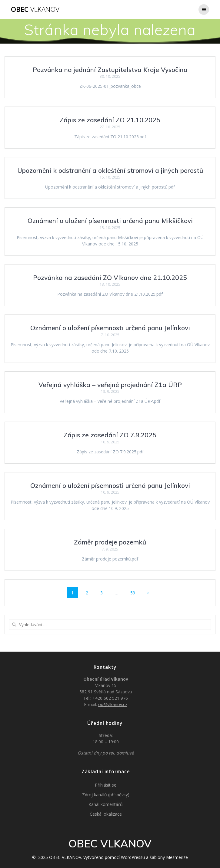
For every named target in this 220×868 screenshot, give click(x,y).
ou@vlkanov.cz (113, 704)
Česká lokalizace (106, 814)
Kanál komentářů (106, 804)
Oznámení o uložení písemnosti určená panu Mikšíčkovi (110, 221)
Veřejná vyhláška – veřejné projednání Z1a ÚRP (110, 385)
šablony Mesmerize (169, 857)
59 (135, 592)
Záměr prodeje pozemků (110, 542)
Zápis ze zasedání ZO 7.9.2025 (110, 435)
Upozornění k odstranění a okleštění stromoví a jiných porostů (110, 170)
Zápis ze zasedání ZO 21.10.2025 (110, 120)
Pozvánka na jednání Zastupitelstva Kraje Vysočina (110, 70)
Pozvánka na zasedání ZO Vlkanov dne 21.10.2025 (110, 278)
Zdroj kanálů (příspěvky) (106, 795)
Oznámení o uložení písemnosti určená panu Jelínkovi (110, 328)
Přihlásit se (106, 785)
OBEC (35, 9)
